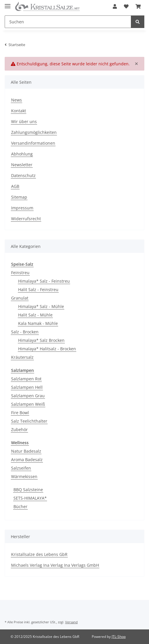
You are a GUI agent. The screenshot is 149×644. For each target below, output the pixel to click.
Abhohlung (22, 154)
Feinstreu (20, 273)
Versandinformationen (33, 143)
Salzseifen (21, 468)
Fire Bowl (20, 413)
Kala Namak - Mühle (38, 323)
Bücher (20, 506)
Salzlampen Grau (28, 396)
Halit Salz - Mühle (35, 315)
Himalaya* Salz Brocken (41, 340)
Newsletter (22, 165)
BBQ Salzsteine (28, 490)
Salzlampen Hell (27, 387)
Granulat (20, 298)
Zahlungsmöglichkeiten (34, 132)
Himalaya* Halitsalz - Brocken (47, 349)
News (17, 100)
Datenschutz (23, 175)
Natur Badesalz (26, 451)
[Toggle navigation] (8, 4)
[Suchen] (68, 22)
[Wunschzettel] (126, 6)
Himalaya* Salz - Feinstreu (44, 281)
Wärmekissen (24, 476)
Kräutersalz (22, 357)
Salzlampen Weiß (28, 404)
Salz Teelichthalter (29, 421)
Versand (71, 622)
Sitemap (19, 197)
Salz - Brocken (25, 332)
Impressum (22, 208)
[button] (115, 6)
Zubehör (19, 429)
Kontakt (19, 111)
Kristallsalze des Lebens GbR (39, 554)
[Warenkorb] (138, 6)
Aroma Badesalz (27, 460)
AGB (15, 186)
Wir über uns (24, 121)
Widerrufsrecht (26, 219)
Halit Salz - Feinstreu (38, 289)
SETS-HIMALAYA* (30, 498)
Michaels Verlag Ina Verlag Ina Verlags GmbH (55, 565)
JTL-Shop (119, 637)
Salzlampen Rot (26, 379)
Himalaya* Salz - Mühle (41, 306)
